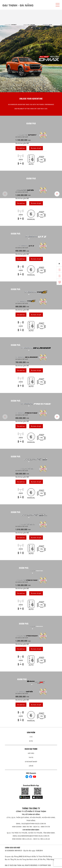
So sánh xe (21, 148)
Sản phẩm (31, 733)
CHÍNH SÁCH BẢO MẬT (13, 848)
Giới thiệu (31, 753)
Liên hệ (31, 766)
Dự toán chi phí (36, 148)
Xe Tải (31, 741)
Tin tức (31, 757)
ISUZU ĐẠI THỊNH (31, 749)
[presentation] (5, 58)
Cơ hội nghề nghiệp (31, 762)
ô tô (31, 737)
